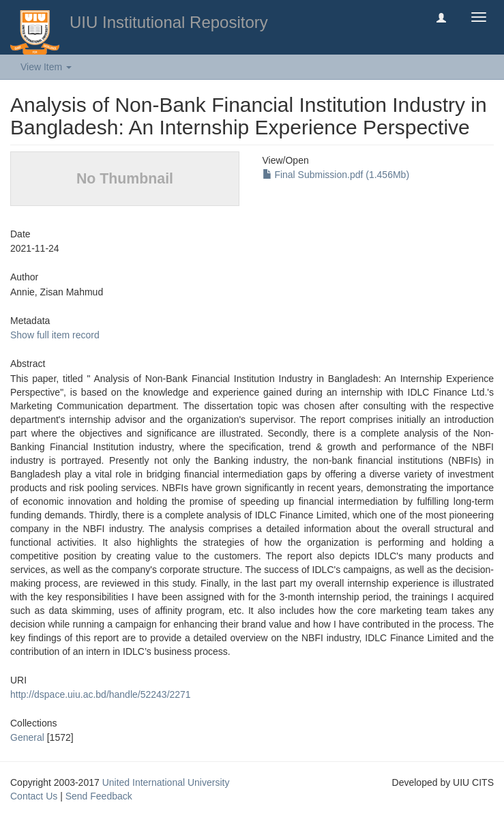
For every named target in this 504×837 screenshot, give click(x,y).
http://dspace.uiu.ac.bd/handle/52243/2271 (101, 694)
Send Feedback (99, 796)
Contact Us (34, 796)
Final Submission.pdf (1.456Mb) (336, 175)
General (27, 737)
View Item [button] (46, 67)
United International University (166, 782)
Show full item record (55, 335)
